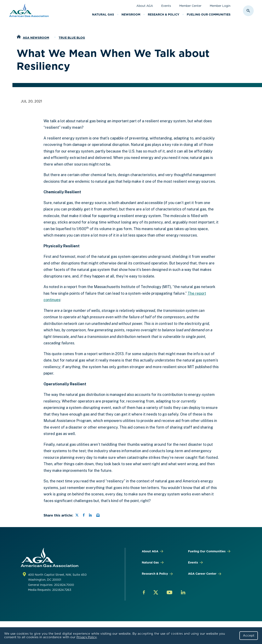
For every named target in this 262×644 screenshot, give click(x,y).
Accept (249, 636)
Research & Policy (164, 14)
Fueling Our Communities (209, 14)
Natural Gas (103, 14)
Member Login (220, 6)
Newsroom (131, 14)
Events (166, 6)
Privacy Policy (87, 637)
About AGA (145, 6)
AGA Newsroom (36, 38)
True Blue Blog (72, 38)
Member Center (190, 6)
